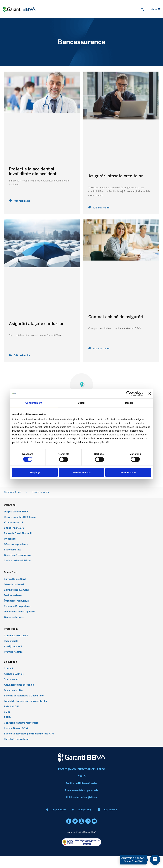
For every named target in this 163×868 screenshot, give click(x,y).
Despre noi (82, 489)
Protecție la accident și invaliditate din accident (33, 171)
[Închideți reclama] (150, 394)
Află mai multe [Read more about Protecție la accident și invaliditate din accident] (19, 201)
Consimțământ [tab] (34, 403)
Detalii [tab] (81, 403)
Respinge (35, 472)
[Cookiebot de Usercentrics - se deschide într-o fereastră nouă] (129, 394)
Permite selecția (81, 472)
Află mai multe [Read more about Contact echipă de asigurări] (99, 349)
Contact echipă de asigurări (116, 317)
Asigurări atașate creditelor (116, 176)
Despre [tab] (129, 403)
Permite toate (128, 472)
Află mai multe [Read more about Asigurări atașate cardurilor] (19, 355)
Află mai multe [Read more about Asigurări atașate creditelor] (99, 208)
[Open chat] (153, 860)
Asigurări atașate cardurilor (36, 324)
